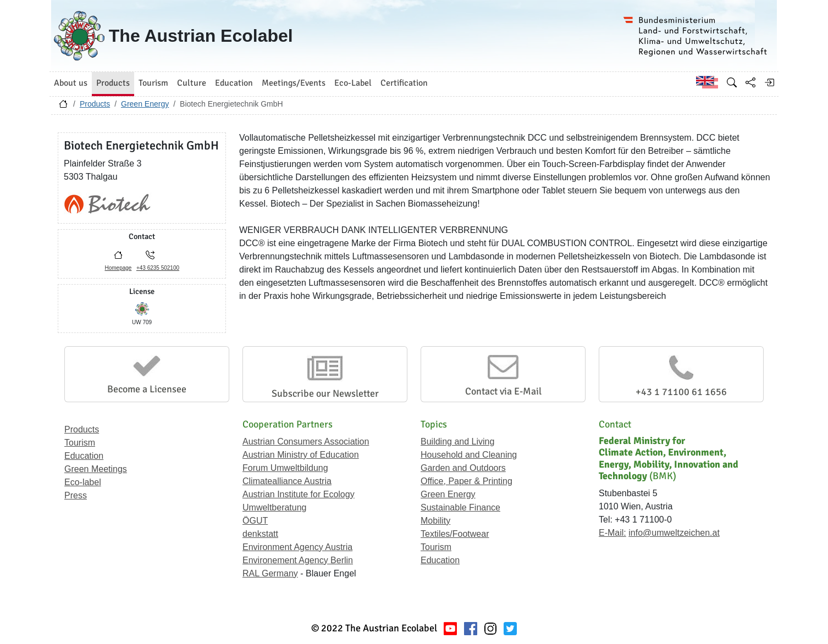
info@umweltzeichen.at (674, 533)
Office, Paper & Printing (467, 481)
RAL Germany (270, 573)
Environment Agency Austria (297, 547)
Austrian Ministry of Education (301, 455)
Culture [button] (192, 83)
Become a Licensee (147, 389)
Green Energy (145, 104)
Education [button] (234, 83)
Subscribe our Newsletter (325, 393)
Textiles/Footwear (455, 534)
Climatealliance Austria (287, 481)
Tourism (80, 443)
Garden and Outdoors (463, 468)
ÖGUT (255, 521)
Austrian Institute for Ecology (299, 494)
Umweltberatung (275, 507)
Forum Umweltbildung (285, 468)
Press (76, 495)
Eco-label (83, 482)
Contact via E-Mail (503, 391)
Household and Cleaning (469, 455)
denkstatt (260, 534)
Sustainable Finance (460, 507)
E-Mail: (612, 533)
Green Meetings (96, 469)
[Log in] (769, 82)
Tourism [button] (153, 83)
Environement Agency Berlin (298, 560)
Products (95, 104)
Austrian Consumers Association (306, 442)
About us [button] (71, 83)
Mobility (435, 521)
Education (84, 456)
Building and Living (457, 442)
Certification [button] (404, 83)
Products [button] (113, 83)
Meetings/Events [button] (294, 83)
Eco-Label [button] (353, 83)
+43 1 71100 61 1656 (681, 392)
